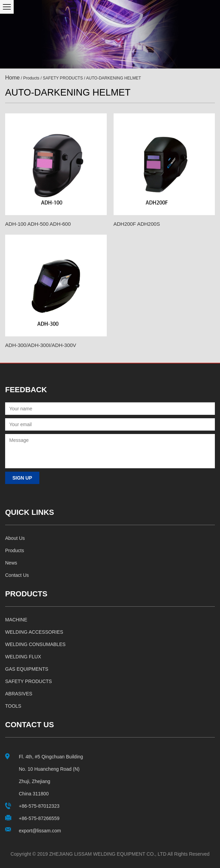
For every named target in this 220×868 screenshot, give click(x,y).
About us (15, 538)
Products (31, 78)
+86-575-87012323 (39, 806)
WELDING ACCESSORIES (34, 632)
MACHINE (16, 620)
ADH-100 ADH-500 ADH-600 (38, 224)
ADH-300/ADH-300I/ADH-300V (41, 345)
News (11, 563)
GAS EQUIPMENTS (27, 669)
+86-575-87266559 (39, 818)
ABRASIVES (19, 694)
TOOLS (13, 706)
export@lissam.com (40, 831)
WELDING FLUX (23, 657)
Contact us (17, 575)
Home (12, 78)
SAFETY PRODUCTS (63, 78)
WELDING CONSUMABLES (35, 644)
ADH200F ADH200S (137, 224)
